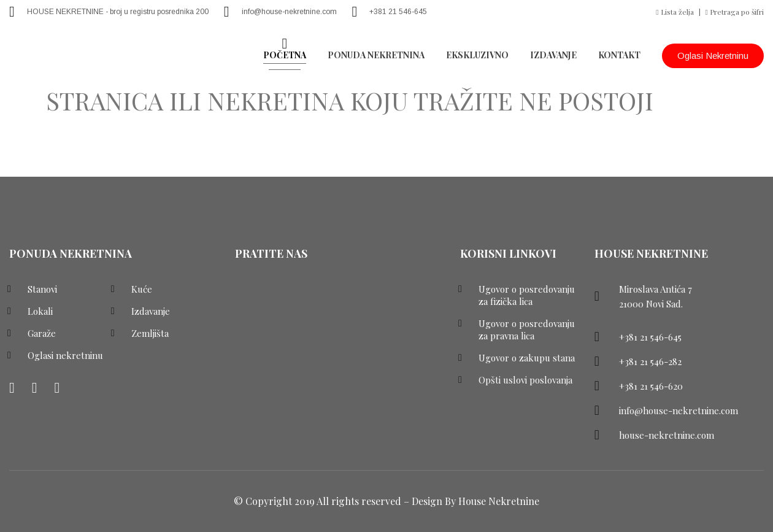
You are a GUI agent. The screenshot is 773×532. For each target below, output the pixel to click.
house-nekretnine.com (667, 435)
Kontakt (619, 55)
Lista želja (675, 12)
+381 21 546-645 (398, 12)
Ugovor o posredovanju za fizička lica (527, 295)
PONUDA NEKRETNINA (376, 55)
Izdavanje (553, 55)
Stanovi (42, 289)
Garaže (42, 333)
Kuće (142, 289)
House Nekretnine (499, 501)
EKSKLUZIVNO (477, 55)
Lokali (40, 311)
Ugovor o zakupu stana (527, 358)
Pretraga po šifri (735, 12)
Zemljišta (150, 333)
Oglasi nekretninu (713, 56)
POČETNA (285, 55)
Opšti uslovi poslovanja (525, 380)
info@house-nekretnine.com (289, 12)
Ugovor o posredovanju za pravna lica (527, 330)
